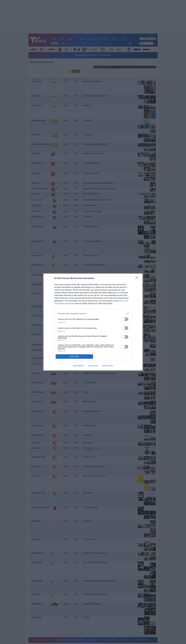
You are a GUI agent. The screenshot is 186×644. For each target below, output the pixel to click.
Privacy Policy (108, 366)
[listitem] (93, 313)
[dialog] (93, 322)
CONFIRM (74, 357)
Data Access (93, 366)
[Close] (138, 278)
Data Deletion (78, 366)
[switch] (125, 319)
